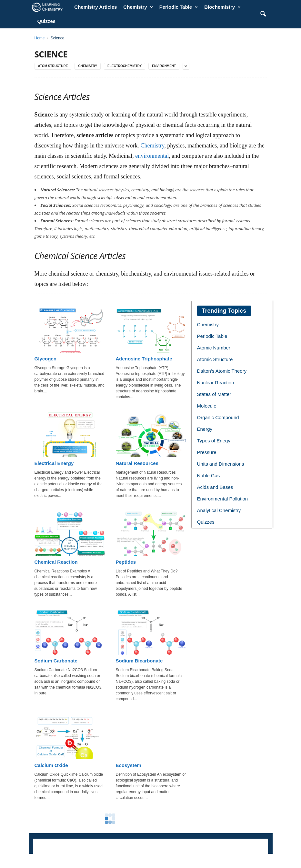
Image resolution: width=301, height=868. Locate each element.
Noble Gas (209, 475)
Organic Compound (218, 417)
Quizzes (47, 21)
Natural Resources (137, 463)
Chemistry (138, 7)
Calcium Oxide (51, 765)
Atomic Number (214, 348)
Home (40, 38)
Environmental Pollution (223, 499)
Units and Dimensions (221, 464)
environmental (152, 156)
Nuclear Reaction (216, 383)
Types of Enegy (214, 441)
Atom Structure (53, 66)
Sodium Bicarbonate (139, 661)
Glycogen (45, 359)
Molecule (207, 406)
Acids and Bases (215, 487)
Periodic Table (179, 7)
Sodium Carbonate (56, 661)
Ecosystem (129, 765)
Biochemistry (222, 7)
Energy (205, 429)
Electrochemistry (125, 66)
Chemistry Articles (95, 7)
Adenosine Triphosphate (144, 359)
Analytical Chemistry (219, 510)
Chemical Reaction (56, 562)
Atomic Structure (215, 359)
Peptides (126, 562)
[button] (263, 14)
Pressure (207, 452)
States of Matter (214, 394)
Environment (164, 66)
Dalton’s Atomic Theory (222, 371)
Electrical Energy (54, 463)
